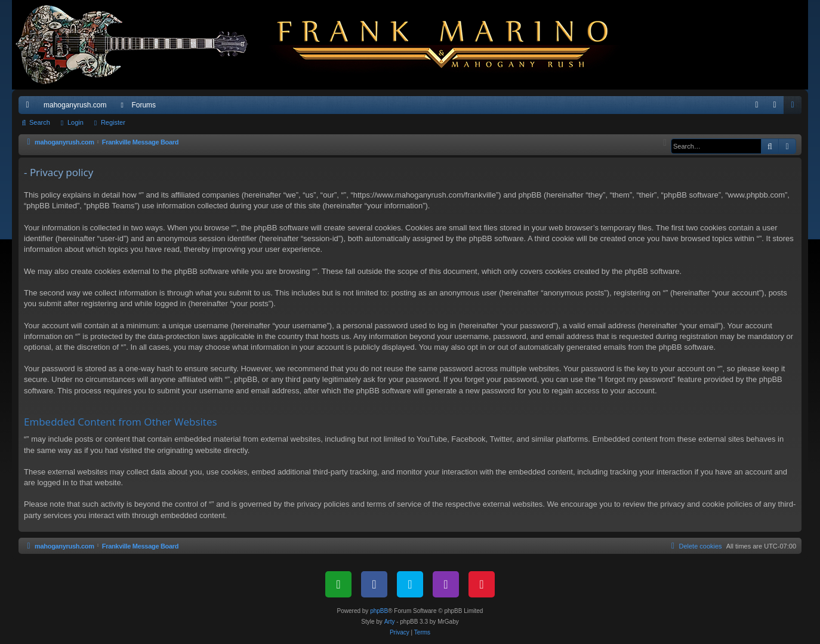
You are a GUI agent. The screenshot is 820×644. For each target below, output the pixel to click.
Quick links (30, 107)
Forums (144, 105)
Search (40, 122)
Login (75, 122)
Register (113, 122)
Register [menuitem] (795, 107)
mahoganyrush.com (75, 105)
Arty (390, 622)
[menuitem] (757, 105)
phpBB (379, 611)
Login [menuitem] (777, 107)
